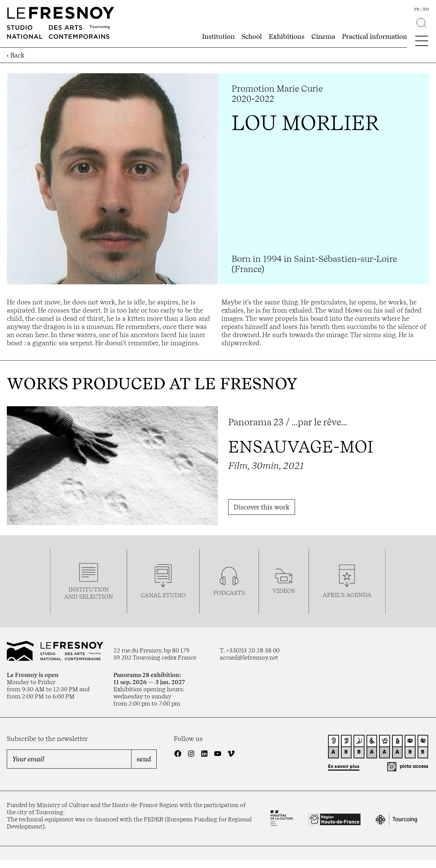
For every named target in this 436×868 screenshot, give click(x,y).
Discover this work (262, 507)
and (72, 596)
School (252, 36)
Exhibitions (287, 36)
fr (417, 9)
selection (96, 596)
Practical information (375, 36)
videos (284, 591)
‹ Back (16, 55)
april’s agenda (347, 595)
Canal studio (163, 595)
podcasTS (229, 593)
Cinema (323, 36)
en (426, 9)
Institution (218, 36)
